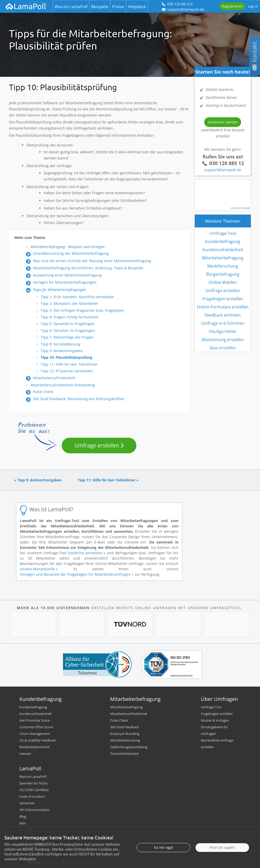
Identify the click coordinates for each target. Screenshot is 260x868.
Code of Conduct (32, 796)
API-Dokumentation (35, 810)
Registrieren (232, 6)
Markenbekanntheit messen (35, 750)
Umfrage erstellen (97, 445)
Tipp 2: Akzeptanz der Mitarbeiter (70, 303)
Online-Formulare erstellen (223, 307)
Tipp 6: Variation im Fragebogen (68, 331)
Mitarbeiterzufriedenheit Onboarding (63, 385)
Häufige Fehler (223, 331)
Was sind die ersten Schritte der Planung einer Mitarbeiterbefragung (92, 261)
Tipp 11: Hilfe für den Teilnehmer (69, 364)
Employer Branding (125, 734)
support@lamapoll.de (223, 170)
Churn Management (35, 734)
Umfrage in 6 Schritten (223, 323)
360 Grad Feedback (125, 727)
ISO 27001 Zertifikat (34, 790)
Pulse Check (43, 392)
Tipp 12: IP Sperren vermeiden (67, 371)
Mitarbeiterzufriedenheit (54, 378)
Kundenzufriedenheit (223, 250)
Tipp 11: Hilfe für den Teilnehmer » (108, 480)
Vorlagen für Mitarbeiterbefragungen (65, 282)
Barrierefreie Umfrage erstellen (217, 744)
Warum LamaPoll (71, 7)
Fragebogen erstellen (223, 299)
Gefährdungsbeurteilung (129, 747)
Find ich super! (222, 847)
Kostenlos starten (223, 122)
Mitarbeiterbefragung (223, 258)
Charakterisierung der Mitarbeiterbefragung (71, 253)
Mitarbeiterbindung (125, 740)
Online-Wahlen (223, 282)
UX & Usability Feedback (38, 740)
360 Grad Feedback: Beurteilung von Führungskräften (79, 399)
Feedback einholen (223, 315)
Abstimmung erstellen (223, 340)
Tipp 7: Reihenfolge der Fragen (67, 337)
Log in (253, 6)
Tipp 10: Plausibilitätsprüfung (67, 357)
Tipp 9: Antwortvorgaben (62, 351)
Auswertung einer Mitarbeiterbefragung (67, 275)
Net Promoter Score (35, 720)
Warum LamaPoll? (33, 777)
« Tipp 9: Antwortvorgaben (38, 480)
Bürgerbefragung (223, 274)
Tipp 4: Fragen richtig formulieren (70, 317)
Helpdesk (137, 7)
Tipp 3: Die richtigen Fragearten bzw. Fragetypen (82, 310)
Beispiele (100, 7)
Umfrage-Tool (223, 233)
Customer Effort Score (36, 727)
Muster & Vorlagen (215, 720)
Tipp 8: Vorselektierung (61, 344)
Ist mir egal (164, 847)
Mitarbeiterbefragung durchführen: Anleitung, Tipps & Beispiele (88, 268)
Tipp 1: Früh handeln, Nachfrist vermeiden (77, 297)
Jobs (23, 823)
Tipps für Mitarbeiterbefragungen (60, 290)
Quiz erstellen (223, 348)
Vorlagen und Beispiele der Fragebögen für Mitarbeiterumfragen (75, 574)
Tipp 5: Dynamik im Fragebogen (68, 324)
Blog (23, 816)
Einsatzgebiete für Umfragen (214, 730)
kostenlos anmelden (86, 553)
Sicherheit (27, 803)
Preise (118, 7)
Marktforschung (223, 266)
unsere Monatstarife (37, 569)
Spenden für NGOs (34, 783)
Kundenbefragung (223, 241)
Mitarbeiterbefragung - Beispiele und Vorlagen (68, 247)
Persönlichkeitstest (125, 754)
